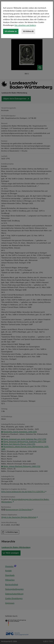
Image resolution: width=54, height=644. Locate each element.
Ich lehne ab (28, 43)
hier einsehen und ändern (25, 37)
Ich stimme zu (11, 43)
